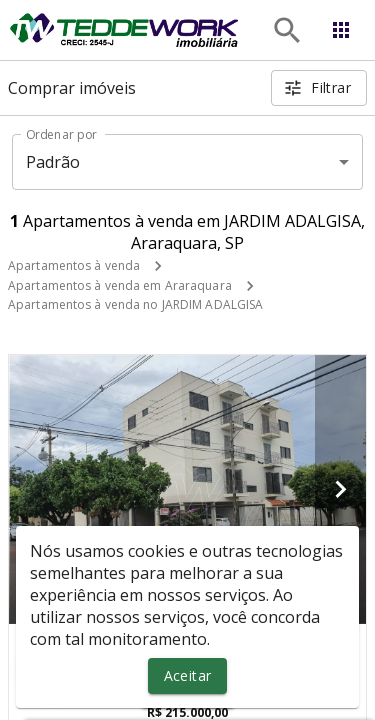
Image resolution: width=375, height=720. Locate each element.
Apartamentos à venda (74, 265)
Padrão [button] (53, 162)
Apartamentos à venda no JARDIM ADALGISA (135, 304)
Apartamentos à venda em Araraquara (120, 285)
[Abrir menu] (341, 30)
